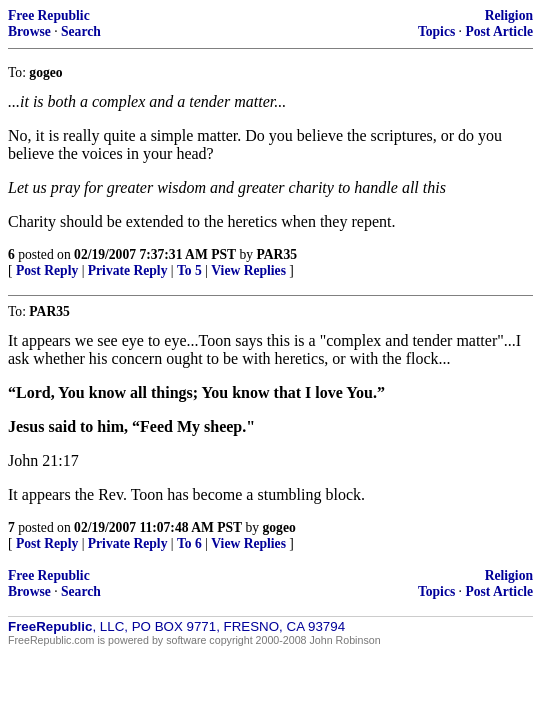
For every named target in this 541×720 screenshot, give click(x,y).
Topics (436, 31)
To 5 (189, 270)
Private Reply (128, 270)
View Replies (248, 270)
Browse (29, 31)
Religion (509, 15)
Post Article (499, 31)
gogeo (279, 527)
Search (81, 31)
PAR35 (276, 254)
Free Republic (49, 15)
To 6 (189, 543)
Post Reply (47, 270)
